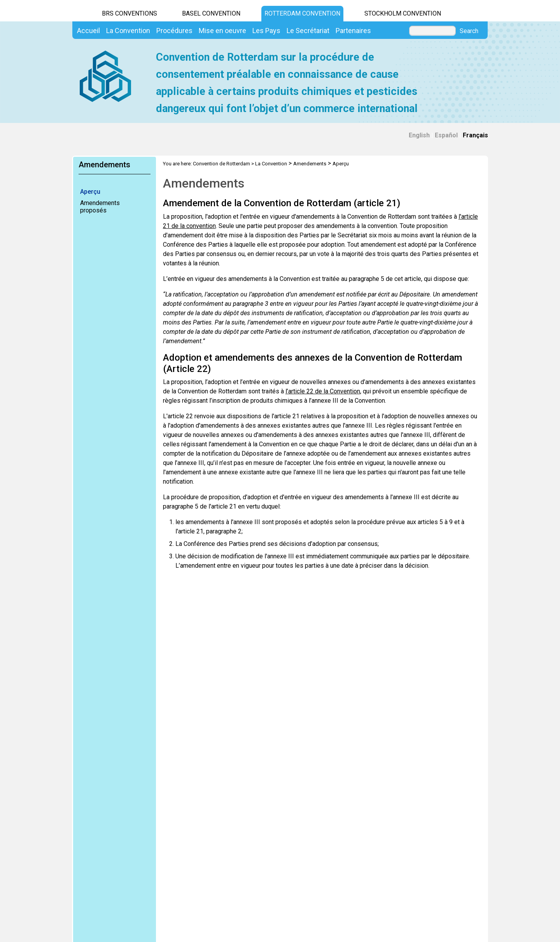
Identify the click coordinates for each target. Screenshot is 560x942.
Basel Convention (211, 13)
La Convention (271, 164)
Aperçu (90, 192)
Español (446, 135)
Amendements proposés (100, 207)
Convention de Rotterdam (221, 164)
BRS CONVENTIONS (129, 13)
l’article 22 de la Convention (323, 391)
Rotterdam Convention (302, 13)
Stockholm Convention (403, 13)
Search (469, 31)
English (419, 135)
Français (475, 135)
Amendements (310, 164)
